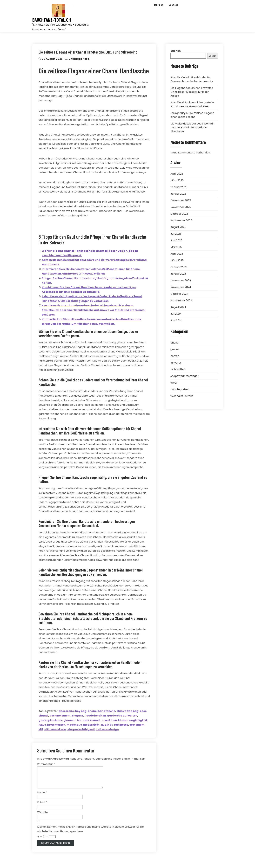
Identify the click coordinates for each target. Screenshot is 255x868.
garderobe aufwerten (123, 716)
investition (110, 721)
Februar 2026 (179, 187)
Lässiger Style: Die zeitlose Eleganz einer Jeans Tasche (192, 115)
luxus (43, 725)
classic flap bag (128, 712)
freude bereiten (95, 716)
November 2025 (181, 207)
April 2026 (177, 174)
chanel (175, 343)
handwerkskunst (89, 721)
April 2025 (177, 254)
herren (175, 356)
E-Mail (42, 807)
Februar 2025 (179, 267)
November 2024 (181, 287)
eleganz (78, 716)
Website (43, 817)
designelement (60, 716)
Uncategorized (79, 59)
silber (174, 383)
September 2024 (181, 300)
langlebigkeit (138, 721)
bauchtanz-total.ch (52, 20)
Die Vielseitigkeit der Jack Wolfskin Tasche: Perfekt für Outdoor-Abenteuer (192, 127)
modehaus (75, 725)
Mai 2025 (176, 247)
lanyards (176, 363)
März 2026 (177, 180)
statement (137, 725)
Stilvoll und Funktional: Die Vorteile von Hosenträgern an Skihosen (192, 104)
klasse (123, 721)
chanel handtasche (102, 712)
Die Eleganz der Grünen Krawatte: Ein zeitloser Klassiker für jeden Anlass (192, 92)
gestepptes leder (51, 721)
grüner (175, 349)
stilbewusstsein (55, 730)
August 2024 (178, 307)
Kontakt (174, 5)
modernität (92, 725)
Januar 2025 (178, 274)
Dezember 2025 (181, 200)
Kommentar (46, 765)
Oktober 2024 (179, 294)
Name (42, 797)
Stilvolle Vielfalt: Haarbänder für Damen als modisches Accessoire (192, 79)
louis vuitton (178, 369)
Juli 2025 (176, 234)
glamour (70, 721)
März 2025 (177, 260)
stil (41, 730)
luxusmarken (57, 725)
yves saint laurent (182, 396)
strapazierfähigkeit (81, 730)
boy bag (81, 712)
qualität (107, 725)
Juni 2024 (176, 320)
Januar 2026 (178, 194)
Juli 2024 (176, 314)
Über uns (158, 5)
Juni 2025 (176, 240)
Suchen (176, 51)
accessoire (67, 712)
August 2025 (178, 227)
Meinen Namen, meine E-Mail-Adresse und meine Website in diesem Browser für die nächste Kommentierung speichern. (91, 834)
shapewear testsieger (185, 376)
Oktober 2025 (179, 214)
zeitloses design (108, 730)
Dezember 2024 (181, 280)
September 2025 (181, 220)
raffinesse (121, 725)
